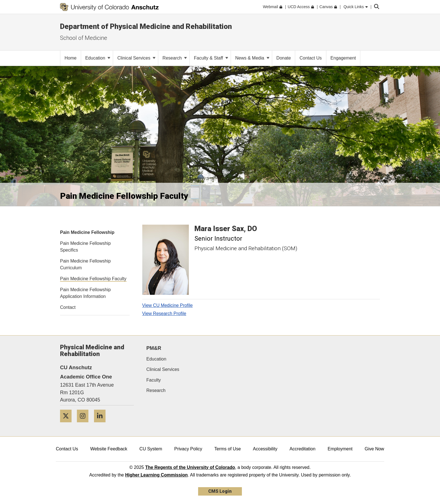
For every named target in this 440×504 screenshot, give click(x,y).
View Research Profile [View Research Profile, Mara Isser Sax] (164, 313)
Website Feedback (109, 449)
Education (98, 58)
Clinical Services (136, 58)
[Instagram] (85, 424)
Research (175, 58)
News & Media (252, 58)
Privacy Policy (188, 449)
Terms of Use (228, 449)
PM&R (154, 348)
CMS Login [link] (220, 491)
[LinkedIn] (102, 424)
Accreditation (303, 449)
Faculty (154, 380)
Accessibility (265, 449)
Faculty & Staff (211, 58)
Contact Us (67, 449)
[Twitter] (68, 424)
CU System (151, 449)
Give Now (374, 449)
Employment (340, 449)
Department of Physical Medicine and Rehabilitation (146, 26)
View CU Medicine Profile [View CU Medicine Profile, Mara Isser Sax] (168, 305)
